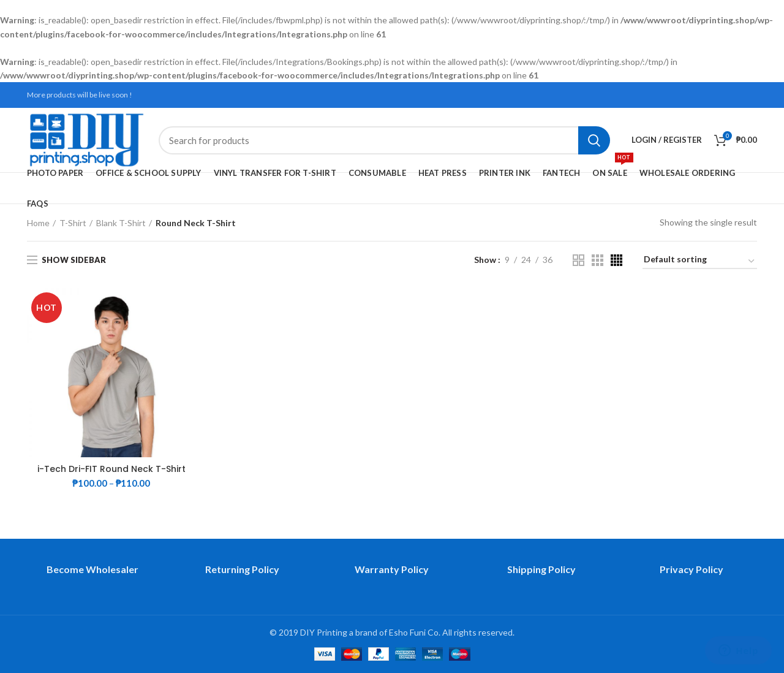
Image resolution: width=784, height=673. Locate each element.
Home (38, 223)
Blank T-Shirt (121, 223)
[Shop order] (700, 261)
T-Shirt (73, 223)
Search (594, 140)
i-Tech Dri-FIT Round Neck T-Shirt (111, 469)
